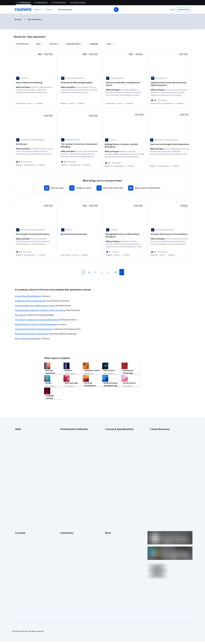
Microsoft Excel (21, 451)
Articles (108, 507)
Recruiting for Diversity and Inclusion (31, 331)
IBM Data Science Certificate (71, 459)
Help (107, 496)
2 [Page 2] (95, 269)
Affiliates (109, 515)
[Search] (116, 10)
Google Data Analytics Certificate (73, 435)
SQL (17, 463)
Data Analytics (21, 439)
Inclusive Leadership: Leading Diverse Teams (35, 303)
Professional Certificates (25, 504)
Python (18, 459)
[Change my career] (81, 186)
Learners (64, 480)
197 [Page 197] (116, 269)
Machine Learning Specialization (118, 455)
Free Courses (20, 535)
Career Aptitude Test (158, 427)
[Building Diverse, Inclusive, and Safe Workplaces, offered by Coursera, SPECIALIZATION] (125, 145)
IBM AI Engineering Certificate (72, 451)
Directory (109, 511)
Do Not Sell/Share (112, 523)
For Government (22, 519)
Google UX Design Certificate (71, 447)
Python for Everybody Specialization (119, 463)
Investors (109, 484)
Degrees (19, 511)
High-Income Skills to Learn (161, 451)
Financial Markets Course (115, 451)
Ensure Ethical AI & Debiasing (28, 293)
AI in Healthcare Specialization (117, 439)
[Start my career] (55, 186)
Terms (108, 488)
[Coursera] (23, 10)
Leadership (20, 488)
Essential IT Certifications (160, 443)
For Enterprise (21, 515)
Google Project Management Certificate (76, 443)
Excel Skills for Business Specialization (120, 447)
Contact (108, 504)
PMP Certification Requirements (163, 459)
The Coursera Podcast (69, 496)
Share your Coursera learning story (29, 539)
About (18, 480)
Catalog (18, 496)
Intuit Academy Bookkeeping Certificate (76, 463)
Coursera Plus (21, 500)
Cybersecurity (21, 435)
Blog (62, 492)
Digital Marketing (22, 443)
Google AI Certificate (68, 427)
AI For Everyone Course (114, 435)
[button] (49, 10)
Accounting (20, 427)
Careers (18, 492)
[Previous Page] (83, 269)
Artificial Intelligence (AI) (25, 431)
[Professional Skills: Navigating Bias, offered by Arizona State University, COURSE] (80, 83)
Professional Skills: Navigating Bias (31, 298)
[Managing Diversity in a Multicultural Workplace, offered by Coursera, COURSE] (125, 234)
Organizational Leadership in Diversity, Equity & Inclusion (40, 308)
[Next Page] (122, 269)
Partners (63, 484)
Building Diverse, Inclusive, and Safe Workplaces (36, 322)
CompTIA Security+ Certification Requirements (168, 439)
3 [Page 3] (102, 269)
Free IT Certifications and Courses (163, 447)
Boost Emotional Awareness (28, 336)
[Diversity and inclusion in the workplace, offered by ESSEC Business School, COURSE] (170, 232)
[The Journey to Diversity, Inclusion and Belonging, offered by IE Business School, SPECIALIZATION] (80, 145)
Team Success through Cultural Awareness (34, 326)
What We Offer (21, 484)
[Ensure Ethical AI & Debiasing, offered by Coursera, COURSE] (35, 83)
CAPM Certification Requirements (163, 431)
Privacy (108, 492)
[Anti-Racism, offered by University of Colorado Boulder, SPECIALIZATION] (35, 143)
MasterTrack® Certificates (25, 507)
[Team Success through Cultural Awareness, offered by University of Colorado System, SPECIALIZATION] (170, 143)
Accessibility (110, 500)
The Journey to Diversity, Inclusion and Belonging (37, 317)
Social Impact (20, 531)
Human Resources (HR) (24, 447)
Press (107, 480)
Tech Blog (64, 500)
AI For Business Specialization (117, 431)
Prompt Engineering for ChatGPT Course (121, 459)
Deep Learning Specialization (116, 443)
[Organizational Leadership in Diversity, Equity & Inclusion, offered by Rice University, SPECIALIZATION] (170, 84)
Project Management (23, 455)
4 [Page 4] (108, 269)
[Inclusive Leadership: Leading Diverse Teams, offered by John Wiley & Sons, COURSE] (125, 84)
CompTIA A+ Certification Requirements (166, 435)
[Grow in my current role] (110, 186)
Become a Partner (22, 527)
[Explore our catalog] (39, 10)
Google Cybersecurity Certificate (73, 431)
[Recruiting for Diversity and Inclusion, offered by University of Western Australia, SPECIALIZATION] (35, 232)
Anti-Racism (20, 312)
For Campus (20, 523)
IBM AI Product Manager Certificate (74, 455)
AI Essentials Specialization (116, 427)
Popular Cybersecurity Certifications (164, 463)
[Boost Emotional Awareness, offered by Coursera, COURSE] (80, 232)
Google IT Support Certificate (72, 439)
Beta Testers (65, 488)
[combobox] (85, 10)
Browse (18, 19)
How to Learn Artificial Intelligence (163, 455)
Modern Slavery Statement (116, 519)
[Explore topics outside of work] (145, 186)
